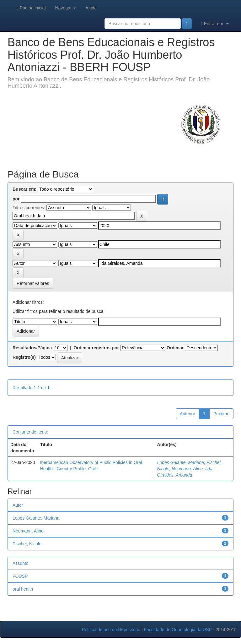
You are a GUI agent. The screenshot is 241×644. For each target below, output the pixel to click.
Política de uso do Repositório (111, 630)
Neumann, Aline (187, 469)
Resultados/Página (32, 348)
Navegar (66, 8)
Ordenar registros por (96, 348)
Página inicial (31, 8)
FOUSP (20, 576)
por (16, 199)
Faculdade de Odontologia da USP (178, 630)
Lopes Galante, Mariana (181, 462)
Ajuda (91, 8)
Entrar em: (215, 24)
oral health (23, 589)
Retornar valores (33, 283)
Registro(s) (24, 357)
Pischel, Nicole (27, 544)
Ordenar (175, 348)
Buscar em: (24, 189)
